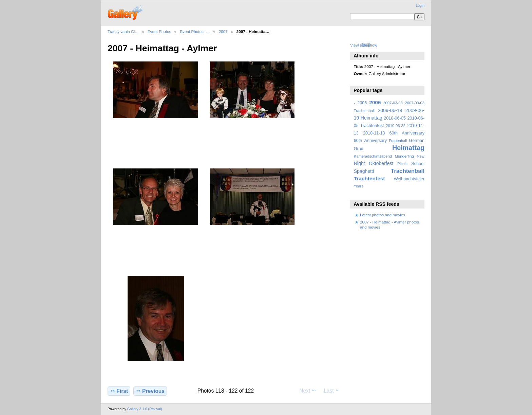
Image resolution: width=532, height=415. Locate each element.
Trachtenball (408, 171)
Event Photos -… (195, 31)
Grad (359, 149)
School (418, 164)
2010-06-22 (395, 126)
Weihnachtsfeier (409, 179)
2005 (362, 103)
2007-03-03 (393, 103)
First (119, 391)
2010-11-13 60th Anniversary (394, 133)
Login (420, 6)
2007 (223, 31)
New (421, 156)
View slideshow (364, 45)
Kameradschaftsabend (373, 156)
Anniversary (375, 141)
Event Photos (159, 31)
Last (332, 391)
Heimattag (408, 148)
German (417, 141)
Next (308, 391)
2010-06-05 (395, 118)
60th (358, 141)
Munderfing (404, 156)
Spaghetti (364, 171)
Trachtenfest (369, 178)
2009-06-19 (390, 110)
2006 (375, 102)
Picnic (402, 164)
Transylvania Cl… (123, 31)
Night (359, 163)
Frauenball (398, 141)
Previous (150, 391)
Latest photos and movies (383, 215)
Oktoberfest (381, 163)
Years (359, 186)
